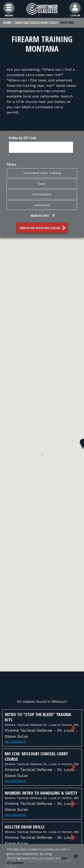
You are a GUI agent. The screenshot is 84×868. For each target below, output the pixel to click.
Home (7, 23)
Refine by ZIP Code (23, 138)
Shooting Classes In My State (36, 23)
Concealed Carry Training (42, 173)
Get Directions (15, 742)
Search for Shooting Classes (43, 228)
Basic (42, 183)
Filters (12, 164)
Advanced (42, 205)
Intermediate (42, 194)
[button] (42, 216)
